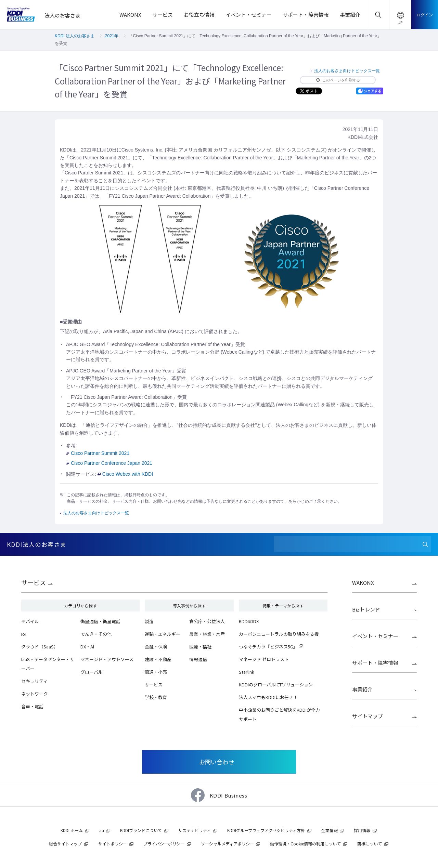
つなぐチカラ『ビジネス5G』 (268, 647)
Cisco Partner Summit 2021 (98, 453)
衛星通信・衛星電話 (100, 621)
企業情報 (330, 830)
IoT (24, 634)
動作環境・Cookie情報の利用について (305, 844)
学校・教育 (156, 697)
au (102, 830)
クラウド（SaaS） (40, 647)
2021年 (112, 36)
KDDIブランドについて (141, 830)
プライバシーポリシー (164, 844)
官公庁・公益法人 (207, 621)
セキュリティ (34, 681)
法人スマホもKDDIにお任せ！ (268, 697)
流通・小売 (156, 672)
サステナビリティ (195, 830)
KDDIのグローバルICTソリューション (276, 685)
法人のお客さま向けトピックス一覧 (347, 71)
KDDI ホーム (72, 830)
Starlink (247, 672)
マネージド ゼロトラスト (264, 659)
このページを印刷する (338, 80)
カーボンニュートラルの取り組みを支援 (279, 634)
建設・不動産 (158, 659)
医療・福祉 (200, 647)
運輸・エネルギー (163, 634)
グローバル (92, 672)
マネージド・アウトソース (107, 659)
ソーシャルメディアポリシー (227, 844)
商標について (370, 844)
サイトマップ (368, 716)
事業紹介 (362, 689)
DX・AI (87, 647)
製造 (149, 621)
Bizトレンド (366, 609)
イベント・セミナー (375, 636)
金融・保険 (156, 647)
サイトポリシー (113, 844)
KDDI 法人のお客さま (75, 36)
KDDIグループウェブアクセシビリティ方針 (266, 830)
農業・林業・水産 (207, 634)
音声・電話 (32, 706)
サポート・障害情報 (375, 663)
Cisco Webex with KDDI (125, 474)
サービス (34, 582)
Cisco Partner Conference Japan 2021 (109, 463)
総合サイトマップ (65, 844)
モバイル (30, 621)
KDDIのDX (249, 621)
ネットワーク (35, 694)
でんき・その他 (96, 634)
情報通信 (198, 659)
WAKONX (363, 583)
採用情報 (362, 830)
